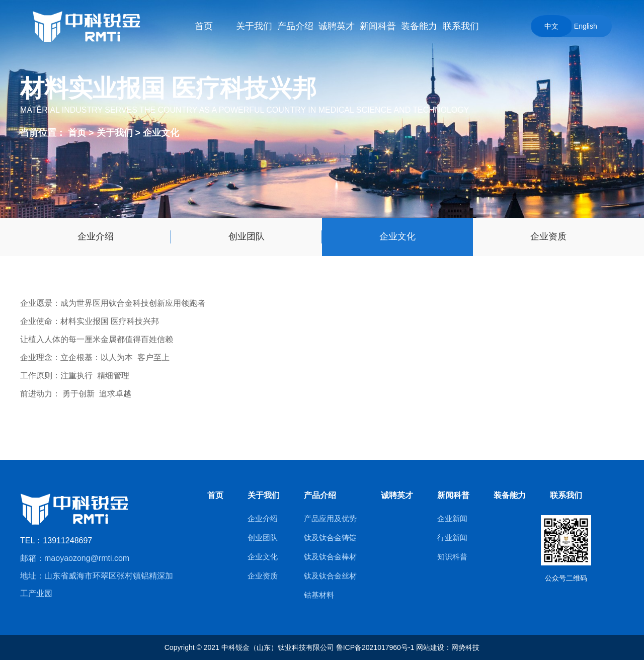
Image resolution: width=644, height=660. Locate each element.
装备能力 (510, 495)
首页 (77, 132)
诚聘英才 (397, 495)
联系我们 (566, 495)
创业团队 (247, 236)
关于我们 (116, 132)
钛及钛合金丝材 (330, 576)
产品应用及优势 (330, 518)
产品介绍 (320, 495)
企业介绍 (96, 236)
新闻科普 (453, 495)
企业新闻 (452, 518)
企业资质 (548, 236)
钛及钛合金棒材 (330, 557)
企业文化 (161, 132)
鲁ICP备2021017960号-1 (375, 647)
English (586, 26)
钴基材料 (319, 595)
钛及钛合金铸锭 (330, 538)
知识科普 (452, 557)
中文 (551, 26)
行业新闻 (452, 538)
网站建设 (430, 647)
